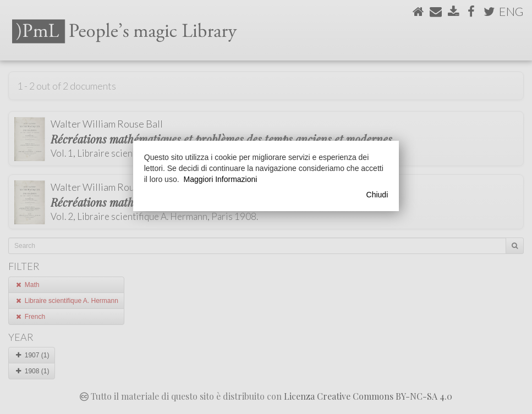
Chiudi (377, 195)
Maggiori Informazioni (221, 179)
